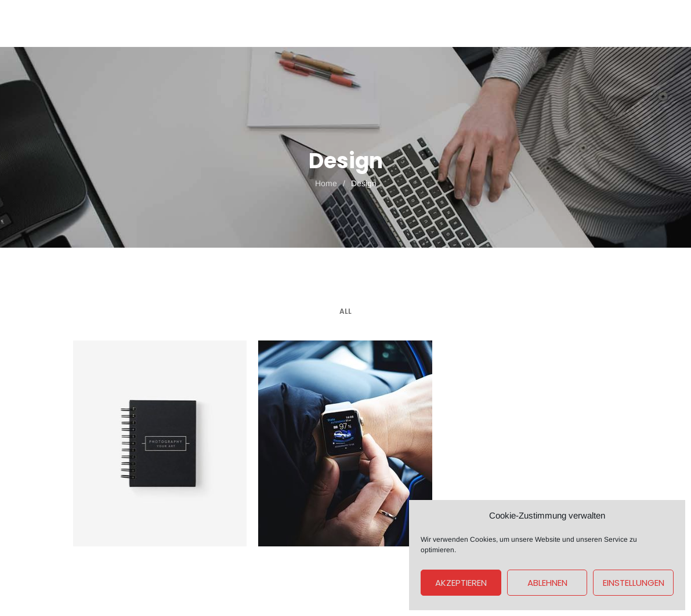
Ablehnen (547, 583)
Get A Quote (583, 23)
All (345, 311)
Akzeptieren (461, 583)
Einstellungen (634, 583)
